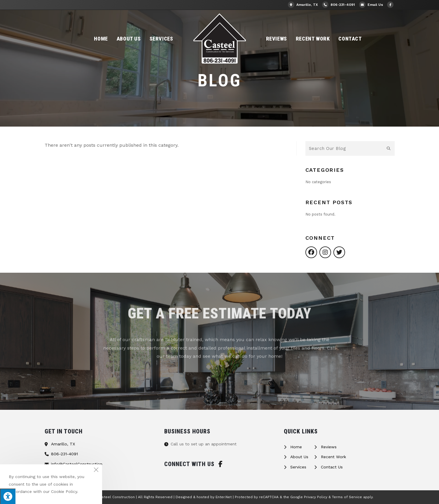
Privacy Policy (316, 497)
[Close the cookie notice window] (96, 470)
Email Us (371, 5)
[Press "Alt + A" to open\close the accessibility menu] (8, 496)
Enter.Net (224, 497)
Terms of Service (347, 497)
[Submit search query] (389, 148)
